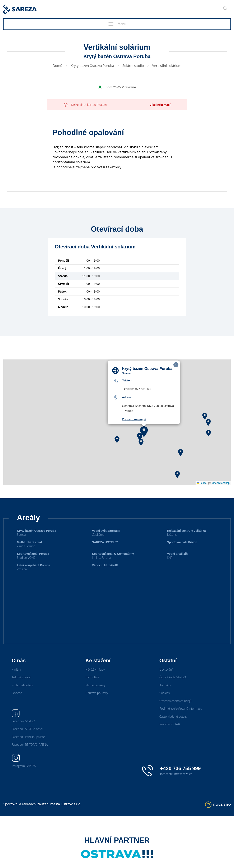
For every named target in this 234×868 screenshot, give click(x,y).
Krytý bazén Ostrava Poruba (92, 66)
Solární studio (133, 66)
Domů (57, 66)
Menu (117, 24)
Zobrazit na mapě (134, 419)
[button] (144, 432)
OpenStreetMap (221, 483)
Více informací (160, 105)
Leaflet (202, 483)
